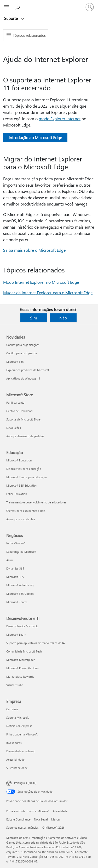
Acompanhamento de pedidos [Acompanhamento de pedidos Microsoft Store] (25, 436)
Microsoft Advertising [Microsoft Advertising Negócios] (20, 585)
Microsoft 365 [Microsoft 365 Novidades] (15, 362)
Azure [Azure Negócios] (10, 560)
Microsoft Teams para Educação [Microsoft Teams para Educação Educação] (27, 477)
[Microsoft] (49, 4)
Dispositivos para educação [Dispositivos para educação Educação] (24, 469)
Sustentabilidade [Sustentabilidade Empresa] (17, 768)
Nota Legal (41, 819)
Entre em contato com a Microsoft (28, 811)
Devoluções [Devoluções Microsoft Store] (14, 428)
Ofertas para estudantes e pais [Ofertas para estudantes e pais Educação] (26, 511)
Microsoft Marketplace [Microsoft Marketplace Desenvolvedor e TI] (21, 660)
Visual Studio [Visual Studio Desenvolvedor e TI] (15, 685)
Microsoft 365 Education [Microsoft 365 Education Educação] (22, 485)
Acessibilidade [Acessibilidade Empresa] (15, 759)
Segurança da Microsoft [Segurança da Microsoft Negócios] (21, 552)
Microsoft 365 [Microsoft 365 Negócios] (15, 577)
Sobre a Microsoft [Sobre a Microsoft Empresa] (18, 717)
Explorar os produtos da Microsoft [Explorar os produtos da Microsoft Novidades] (28, 370)
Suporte (11, 18)
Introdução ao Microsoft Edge (35, 137)
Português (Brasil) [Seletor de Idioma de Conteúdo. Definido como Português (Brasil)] (25, 783)
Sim (34, 318)
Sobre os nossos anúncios (22, 827)
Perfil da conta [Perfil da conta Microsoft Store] (15, 403)
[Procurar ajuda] (18, 7)
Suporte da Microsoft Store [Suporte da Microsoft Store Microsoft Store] (23, 419)
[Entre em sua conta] (90, 7)
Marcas (56, 819)
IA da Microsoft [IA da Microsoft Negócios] (16, 543)
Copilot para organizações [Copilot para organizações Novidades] (23, 345)
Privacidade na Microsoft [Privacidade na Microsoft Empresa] (22, 734)
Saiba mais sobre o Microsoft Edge (34, 250)
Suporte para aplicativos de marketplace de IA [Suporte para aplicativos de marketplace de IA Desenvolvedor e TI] (36, 643)
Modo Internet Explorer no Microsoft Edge (41, 282)
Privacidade (60, 811)
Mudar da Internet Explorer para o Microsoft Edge (48, 293)
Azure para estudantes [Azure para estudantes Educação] (21, 519)
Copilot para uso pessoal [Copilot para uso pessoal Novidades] (22, 353)
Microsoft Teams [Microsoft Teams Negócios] (17, 602)
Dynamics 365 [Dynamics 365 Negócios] (15, 568)
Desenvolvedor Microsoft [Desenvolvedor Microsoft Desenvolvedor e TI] (22, 626)
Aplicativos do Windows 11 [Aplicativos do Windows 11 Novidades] (23, 378)
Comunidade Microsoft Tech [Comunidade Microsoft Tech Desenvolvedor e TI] (24, 651)
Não (63, 318)
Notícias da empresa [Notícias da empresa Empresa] (19, 726)
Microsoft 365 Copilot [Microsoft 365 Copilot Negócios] (20, 594)
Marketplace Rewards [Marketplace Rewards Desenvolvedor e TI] (20, 677)
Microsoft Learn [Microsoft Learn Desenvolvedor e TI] (16, 635)
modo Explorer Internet (60, 119)
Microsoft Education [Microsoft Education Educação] (19, 460)
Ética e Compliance (18, 819)
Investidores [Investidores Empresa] (14, 743)
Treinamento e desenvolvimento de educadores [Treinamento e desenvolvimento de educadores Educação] (36, 502)
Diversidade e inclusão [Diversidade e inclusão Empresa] (21, 751)
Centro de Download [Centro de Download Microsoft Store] (19, 411)
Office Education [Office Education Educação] (17, 494)
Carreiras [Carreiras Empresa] (12, 709)
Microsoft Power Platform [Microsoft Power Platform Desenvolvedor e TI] (22, 668)
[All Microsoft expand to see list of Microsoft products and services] (7, 7)
